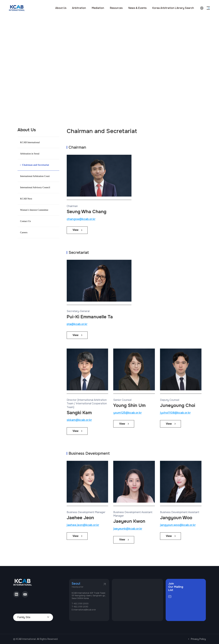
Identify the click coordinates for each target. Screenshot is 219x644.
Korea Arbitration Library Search (173, 8)
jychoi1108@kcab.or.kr (175, 413)
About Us (61, 8)
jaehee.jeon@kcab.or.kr (83, 525)
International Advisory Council (35, 187)
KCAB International (30, 142)
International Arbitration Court (35, 176)
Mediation (98, 8)
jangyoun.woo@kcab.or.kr (178, 525)
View (76, 230)
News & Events (137, 8)
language (202, 8)
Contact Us (25, 221)
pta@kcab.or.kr (77, 324)
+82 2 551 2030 (81, 607)
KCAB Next (26, 199)
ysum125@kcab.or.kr (127, 413)
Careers (24, 232)
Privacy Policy (198, 639)
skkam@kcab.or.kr (79, 420)
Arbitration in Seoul (30, 154)
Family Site (24, 617)
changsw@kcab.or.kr (81, 219)
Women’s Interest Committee (34, 210)
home (18, 47)
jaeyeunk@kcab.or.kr (128, 529)
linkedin (16, 594)
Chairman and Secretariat (36, 165)
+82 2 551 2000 (81, 604)
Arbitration (79, 8)
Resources (116, 8)
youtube (25, 594)
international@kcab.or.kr (85, 610)
